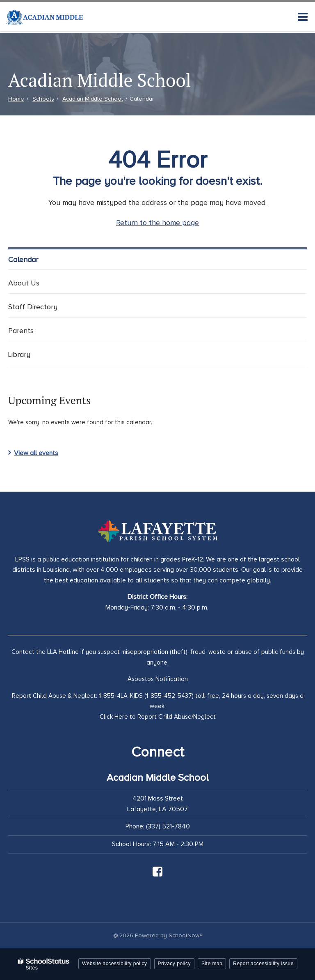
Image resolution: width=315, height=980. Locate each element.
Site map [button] (212, 964)
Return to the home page (157, 223)
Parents (21, 331)
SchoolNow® (185, 935)
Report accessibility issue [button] (263, 964)
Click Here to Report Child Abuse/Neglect (158, 717)
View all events (36, 453)
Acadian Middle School (93, 99)
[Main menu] (303, 16)
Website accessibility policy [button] (115, 964)
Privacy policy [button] (174, 964)
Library (19, 354)
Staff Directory (33, 307)
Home (16, 99)
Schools (43, 99)
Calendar (23, 260)
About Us (24, 283)
